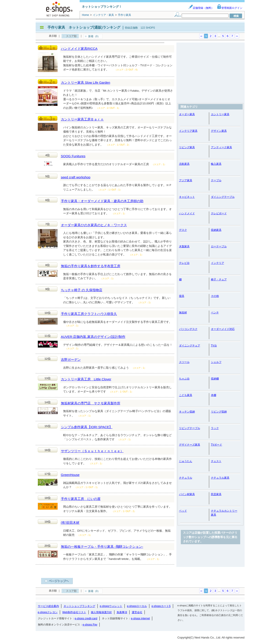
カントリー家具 (220, 114)
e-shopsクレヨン (48, 612)
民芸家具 (216, 494)
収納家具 (216, 230)
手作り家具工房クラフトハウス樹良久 (89, 314)
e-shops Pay (90, 625)
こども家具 (186, 395)
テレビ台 (184, 263)
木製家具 (184, 246)
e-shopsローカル (137, 606)
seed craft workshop (76, 177)
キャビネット (187, 197)
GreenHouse (70, 475)
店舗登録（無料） (201, 8)
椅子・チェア (219, 279)
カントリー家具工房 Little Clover (86, 379)
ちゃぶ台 (184, 379)
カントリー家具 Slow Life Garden (86, 82)
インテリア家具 (188, 131)
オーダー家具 (187, 114)
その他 (215, 296)
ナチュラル (186, 478)
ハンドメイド (187, 213)
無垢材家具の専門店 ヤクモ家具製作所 (91, 403)
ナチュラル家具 (220, 478)
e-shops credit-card (86, 618)
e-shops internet (140, 618)
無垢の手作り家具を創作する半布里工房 (91, 266)
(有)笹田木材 (70, 523)
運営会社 (137, 612)
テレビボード (219, 213)
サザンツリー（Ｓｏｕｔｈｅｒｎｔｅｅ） (92, 451)
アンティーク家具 (221, 147)
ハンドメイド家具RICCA (79, 49)
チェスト (216, 461)
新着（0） (94, 36)
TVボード (217, 445)
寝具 (182, 296)
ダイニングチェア (190, 346)
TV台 (214, 346)
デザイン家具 (219, 131)
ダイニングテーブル (223, 197)
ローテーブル (219, 246)
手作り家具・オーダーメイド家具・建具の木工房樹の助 (102, 201)
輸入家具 (216, 164)
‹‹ (201, 36)
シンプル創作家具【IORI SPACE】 (87, 427)
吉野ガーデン (71, 360)
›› (237, 36)
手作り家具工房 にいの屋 (81, 499)
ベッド (183, 511)
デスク (183, 230)
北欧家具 (184, 164)
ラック (215, 428)
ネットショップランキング (79, 606)
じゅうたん (186, 461)
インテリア (218, 263)
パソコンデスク (188, 329)
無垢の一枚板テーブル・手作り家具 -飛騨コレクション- (102, 547)
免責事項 (122, 612)
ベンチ (215, 313)
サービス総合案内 (48, 606)
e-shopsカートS (161, 606)
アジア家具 (186, 180)
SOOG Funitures (73, 156)
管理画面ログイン (230, 8)
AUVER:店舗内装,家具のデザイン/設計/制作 (93, 337)
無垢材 (183, 313)
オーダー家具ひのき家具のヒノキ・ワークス (94, 225)
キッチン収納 (187, 412)
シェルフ (216, 362)
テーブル (216, 180)
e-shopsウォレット (111, 606)
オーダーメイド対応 (223, 329)
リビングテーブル (190, 428)
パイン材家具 (187, 494)
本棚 (214, 395)
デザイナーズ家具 (190, 445)
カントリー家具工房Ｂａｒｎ (82, 119)
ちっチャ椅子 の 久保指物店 (82, 290)
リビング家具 (187, 147)
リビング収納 (219, 412)
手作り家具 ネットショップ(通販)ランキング (84, 27)
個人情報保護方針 (101, 612)
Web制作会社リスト (74, 612)
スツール (184, 362)
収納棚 (215, 379)
